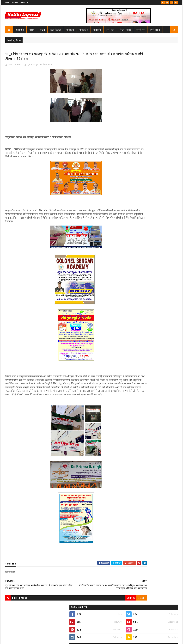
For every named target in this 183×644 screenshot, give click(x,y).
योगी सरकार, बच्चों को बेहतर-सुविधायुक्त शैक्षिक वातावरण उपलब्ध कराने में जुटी (159, 313)
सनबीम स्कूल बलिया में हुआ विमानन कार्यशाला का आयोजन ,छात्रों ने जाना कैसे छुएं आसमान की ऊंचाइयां (159, 162)
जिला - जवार (125, 30)
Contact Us (24, 3)
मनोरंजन (70, 30)
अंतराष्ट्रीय (20, 30)
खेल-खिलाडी (56, 30)
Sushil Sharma (40, 640)
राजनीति (97, 30)
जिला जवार (47, 66)
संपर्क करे (141, 30)
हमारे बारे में (155, 30)
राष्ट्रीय (32, 30)
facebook (104, 606)
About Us (15, 3)
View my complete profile (137, 102)
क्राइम (42, 30)
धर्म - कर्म (110, 30)
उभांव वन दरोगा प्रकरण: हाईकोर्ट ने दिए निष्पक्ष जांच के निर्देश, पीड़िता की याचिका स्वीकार (158, 296)
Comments (165, 173)
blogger (115, 606)
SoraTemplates (17, 640)
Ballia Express (136, 98)
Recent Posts (139, 173)
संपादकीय (84, 30)
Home (7, 3)
